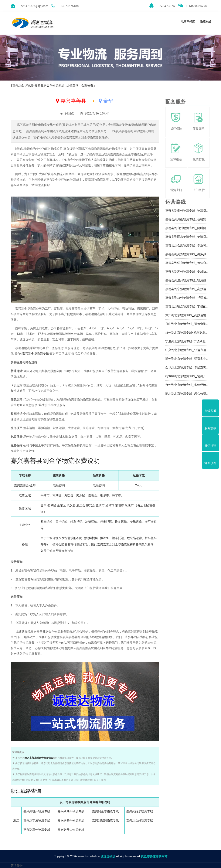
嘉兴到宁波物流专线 (37, 820)
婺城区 (52, 505)
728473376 (162, 6)
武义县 (71, 505)
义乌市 (110, 505)
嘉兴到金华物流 (23, 85)
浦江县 (81, 505)
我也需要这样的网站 (154, 856)
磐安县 (91, 505)
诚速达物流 (108, 856)
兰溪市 (100, 505)
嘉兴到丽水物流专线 (140, 811)
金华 (44, 505)
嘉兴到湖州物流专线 (71, 811)
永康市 (129, 505)
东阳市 (119, 505)
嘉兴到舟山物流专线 (71, 830)
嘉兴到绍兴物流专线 (105, 820)
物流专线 (205, 22)
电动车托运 (188, 22)
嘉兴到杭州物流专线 (37, 811)
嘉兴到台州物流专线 (140, 820)
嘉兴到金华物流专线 (35, 354)
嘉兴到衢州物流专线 (71, 820)
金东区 (61, 505)
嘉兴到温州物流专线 (37, 830)
